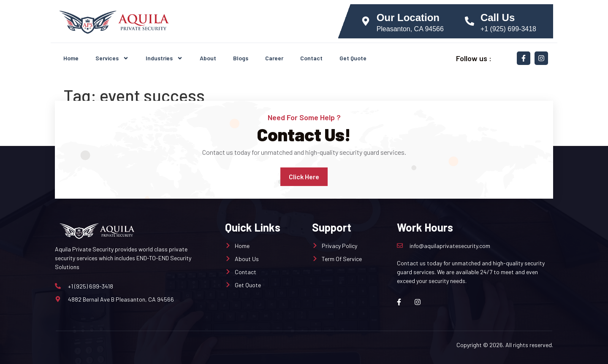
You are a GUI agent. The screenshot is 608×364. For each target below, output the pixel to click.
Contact (311, 58)
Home (71, 58)
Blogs (241, 58)
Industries (164, 58)
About (208, 58)
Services (112, 58)
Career (274, 58)
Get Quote (353, 58)
